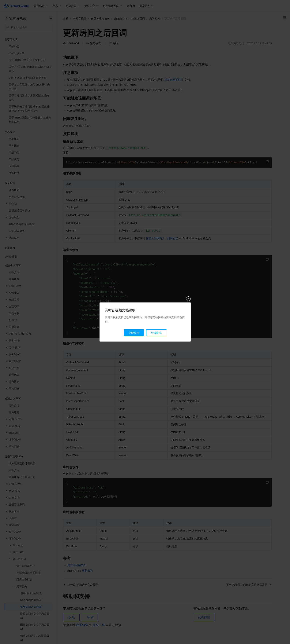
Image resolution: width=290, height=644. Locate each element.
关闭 (188, 299)
